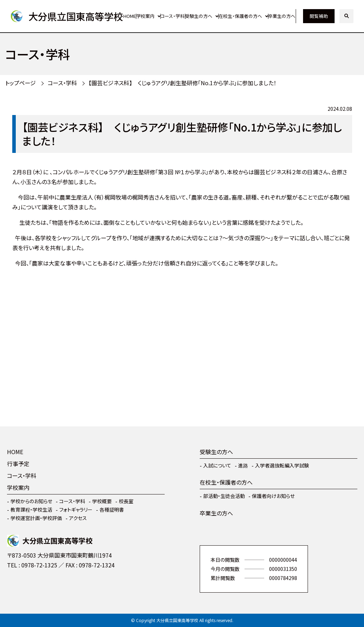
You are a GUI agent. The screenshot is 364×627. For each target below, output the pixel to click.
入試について (217, 465)
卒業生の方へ (282, 16)
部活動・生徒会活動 (224, 496)
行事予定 (18, 464)
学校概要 (102, 501)
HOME (130, 16)
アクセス (78, 518)
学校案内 (145, 16)
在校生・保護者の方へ (240, 16)
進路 (243, 465)
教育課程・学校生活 (31, 510)
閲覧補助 (319, 16)
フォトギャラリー (76, 510)
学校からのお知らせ (31, 501)
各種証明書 (112, 510)
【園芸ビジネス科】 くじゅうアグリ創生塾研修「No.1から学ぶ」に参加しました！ (183, 83)
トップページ (20, 83)
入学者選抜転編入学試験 (282, 465)
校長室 (126, 501)
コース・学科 (173, 16)
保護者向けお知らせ (273, 496)
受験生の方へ (199, 16)
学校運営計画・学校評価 (36, 518)
